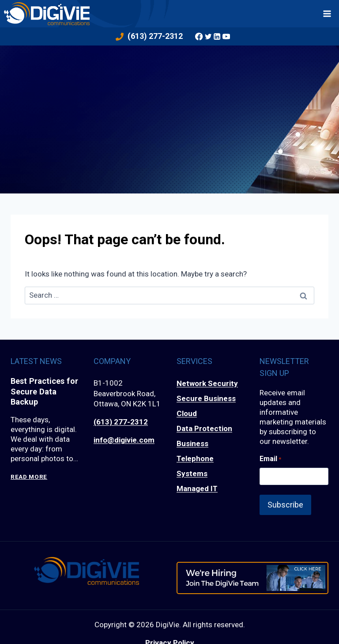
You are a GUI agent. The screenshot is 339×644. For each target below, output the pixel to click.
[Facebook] (199, 36)
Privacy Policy (170, 636)
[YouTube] (226, 36)
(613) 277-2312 (121, 422)
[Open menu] (327, 13)
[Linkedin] (217, 36)
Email (270, 459)
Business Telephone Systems (195, 458)
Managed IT (197, 489)
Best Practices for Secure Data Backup (41, 392)
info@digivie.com (124, 440)
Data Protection (204, 428)
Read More (29, 477)
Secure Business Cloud (206, 406)
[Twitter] (208, 36)
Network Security (207, 383)
